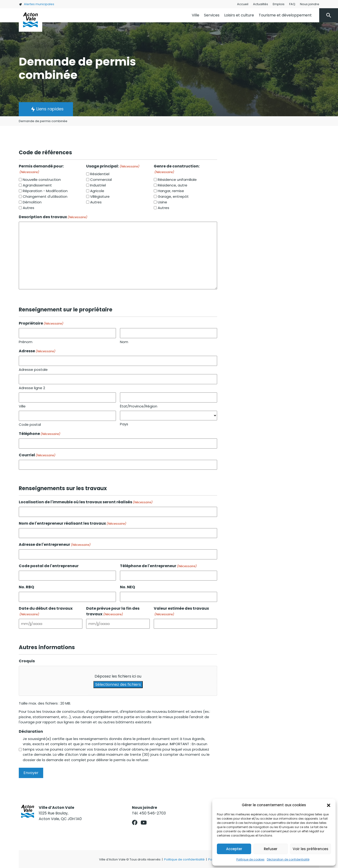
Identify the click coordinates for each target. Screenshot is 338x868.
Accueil (243, 4)
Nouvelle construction (42, 180)
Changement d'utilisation (45, 196)
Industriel (98, 185)
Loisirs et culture (239, 15)
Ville (196, 15)
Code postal (30, 424)
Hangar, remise (171, 191)
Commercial (101, 180)
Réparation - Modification (45, 191)
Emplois (279, 4)
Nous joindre (310, 4)
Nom (124, 342)
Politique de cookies (250, 859)
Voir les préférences (311, 849)
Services (212, 15)
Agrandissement (37, 185)
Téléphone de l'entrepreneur (158, 566)
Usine (162, 202)
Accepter (234, 849)
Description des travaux (53, 217)
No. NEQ (127, 587)
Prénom (26, 342)
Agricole (97, 191)
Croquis (27, 661)
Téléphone (40, 434)
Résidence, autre (173, 185)
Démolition (32, 202)
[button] (329, 805)
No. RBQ (26, 587)
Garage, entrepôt (173, 196)
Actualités (261, 4)
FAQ (292, 4)
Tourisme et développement (285, 15)
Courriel (37, 455)
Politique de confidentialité (184, 859)
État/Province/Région (139, 406)
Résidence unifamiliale (177, 180)
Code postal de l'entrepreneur (49, 566)
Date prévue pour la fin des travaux (113, 611)
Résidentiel (100, 174)
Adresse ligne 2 (32, 388)
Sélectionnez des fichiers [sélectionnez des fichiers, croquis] (118, 684)
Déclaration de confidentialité (288, 859)
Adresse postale (33, 370)
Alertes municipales (36, 4)
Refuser (271, 849)
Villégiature (100, 196)
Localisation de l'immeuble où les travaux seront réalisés (86, 502)
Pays (124, 424)
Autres (29, 208)
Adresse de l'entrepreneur (55, 544)
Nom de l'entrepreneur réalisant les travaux (73, 523)
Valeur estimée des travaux (181, 611)
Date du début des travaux (46, 611)
